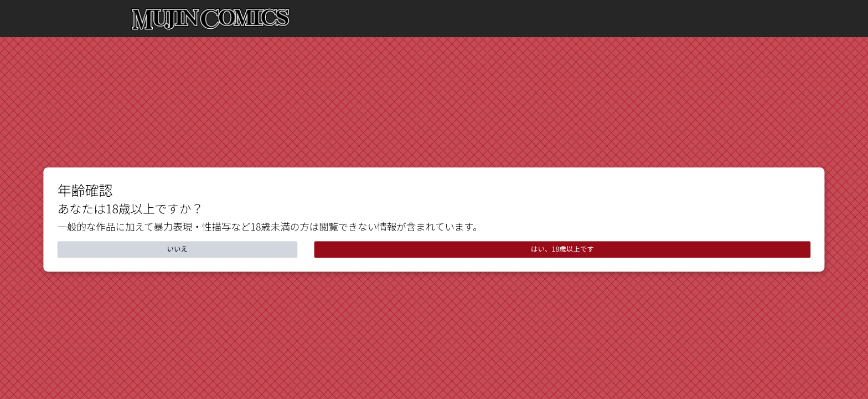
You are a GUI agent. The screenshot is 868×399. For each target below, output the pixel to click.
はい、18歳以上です (562, 249)
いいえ (178, 249)
